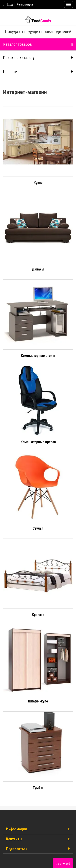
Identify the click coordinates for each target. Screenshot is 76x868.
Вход (10, 4)
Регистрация (25, 4)
